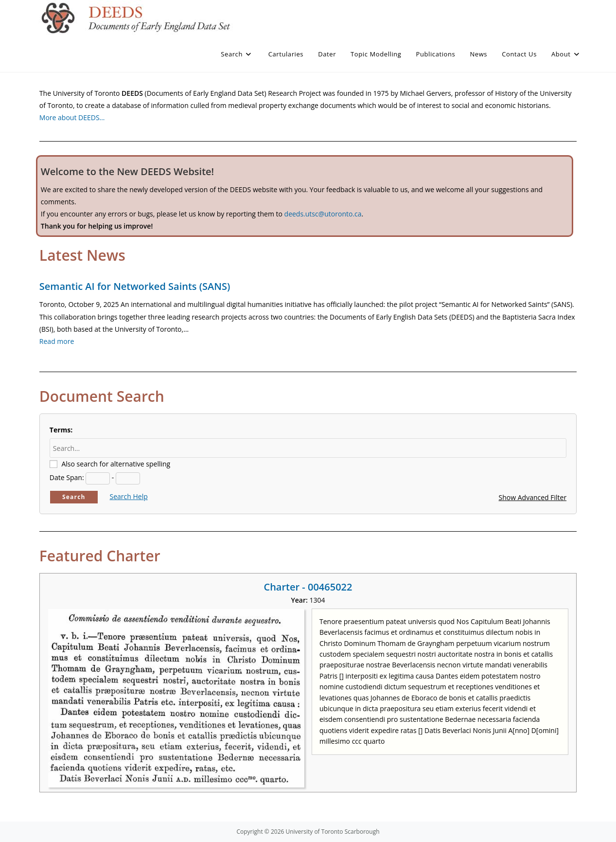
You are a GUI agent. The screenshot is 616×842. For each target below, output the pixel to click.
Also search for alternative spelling (116, 464)
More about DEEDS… (72, 117)
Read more (57, 341)
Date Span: (67, 477)
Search (74, 497)
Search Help (128, 496)
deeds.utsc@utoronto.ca (323, 214)
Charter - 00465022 (308, 587)
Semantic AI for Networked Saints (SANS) (135, 286)
